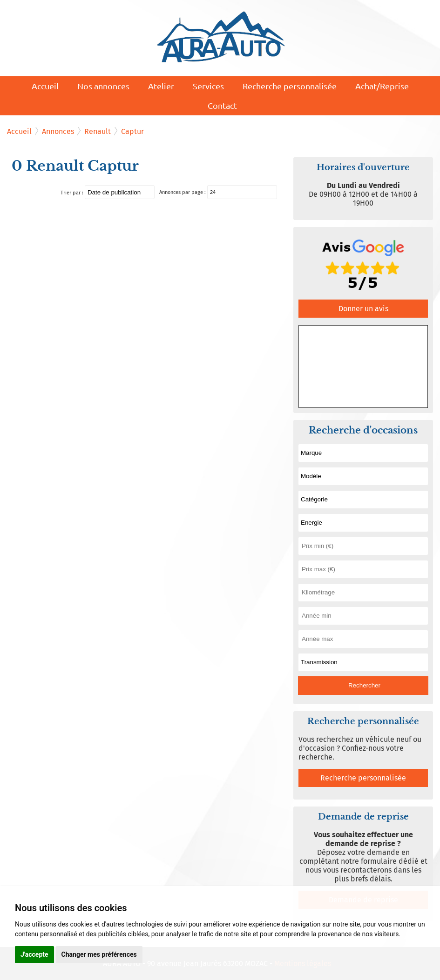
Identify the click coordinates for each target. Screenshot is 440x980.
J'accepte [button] (34, 954)
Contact (222, 105)
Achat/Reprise (382, 86)
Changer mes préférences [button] (99, 954)
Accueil (45, 86)
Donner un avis (363, 309)
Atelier (161, 86)
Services (208, 86)
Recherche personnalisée (290, 86)
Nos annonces (103, 86)
